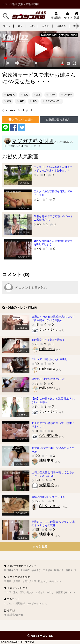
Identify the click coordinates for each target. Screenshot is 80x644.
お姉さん (61, 26)
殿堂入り (43, 581)
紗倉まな (36, 570)
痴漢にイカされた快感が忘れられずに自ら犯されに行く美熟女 (53, 318)
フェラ (7, 26)
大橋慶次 (47, 485)
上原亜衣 (25, 570)
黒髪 (22, 101)
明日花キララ (11, 570)
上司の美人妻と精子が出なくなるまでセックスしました (53, 474)
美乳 (35, 101)
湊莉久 (69, 570)
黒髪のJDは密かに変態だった (49, 379)
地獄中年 (47, 460)
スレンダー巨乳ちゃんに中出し (49, 359)
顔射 (38, 95)
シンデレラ (49, 329)
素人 (20, 26)
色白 (9, 101)
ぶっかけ (68, 95)
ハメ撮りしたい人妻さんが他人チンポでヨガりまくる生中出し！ (53, 169)
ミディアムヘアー (53, 101)
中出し (50, 592)
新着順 (8, 581)
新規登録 (56, 15)
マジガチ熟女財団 (33, 141)
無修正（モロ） (64, 592)
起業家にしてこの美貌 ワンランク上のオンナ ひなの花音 (53, 523)
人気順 (17, 581)
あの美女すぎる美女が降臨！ (48, 340)
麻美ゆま (59, 570)
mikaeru (47, 349)
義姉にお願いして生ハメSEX (48, 497)
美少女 (46, 26)
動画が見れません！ (59, 119)
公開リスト (55, 581)
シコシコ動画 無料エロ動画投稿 (20, 4)
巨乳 (32, 26)
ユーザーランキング (37, 603)
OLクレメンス (51, 506)
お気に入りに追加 (21, 119)
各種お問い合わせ (14, 615)
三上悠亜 (48, 570)
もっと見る (40, 546)
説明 (77, 15)
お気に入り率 (29, 581)
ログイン (67, 15)
